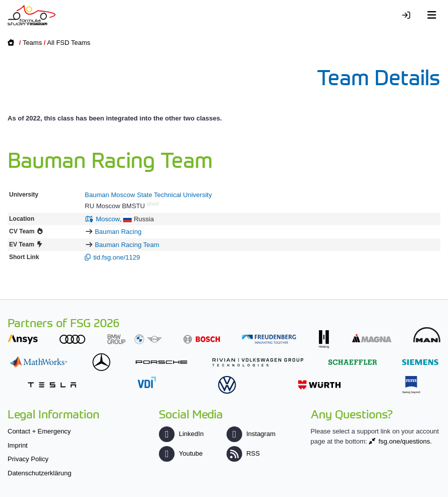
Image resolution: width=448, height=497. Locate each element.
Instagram (251, 434)
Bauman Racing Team (127, 245)
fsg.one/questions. (405, 441)
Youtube (181, 453)
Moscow (108, 219)
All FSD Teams (69, 43)
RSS (243, 453)
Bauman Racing (118, 232)
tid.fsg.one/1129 (117, 257)
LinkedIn (181, 434)
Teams (32, 43)
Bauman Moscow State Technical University (148, 195)
